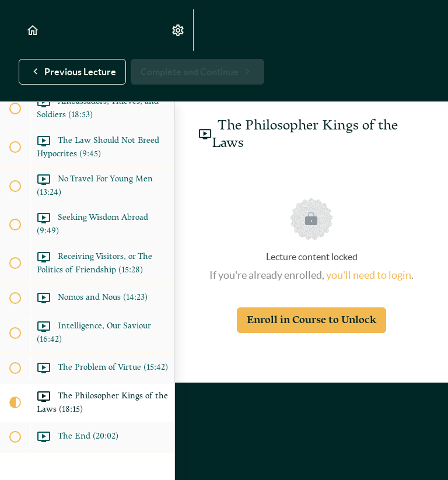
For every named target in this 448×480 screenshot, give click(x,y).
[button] (33, 30)
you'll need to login (369, 275)
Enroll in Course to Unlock (311, 320)
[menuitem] (178, 30)
